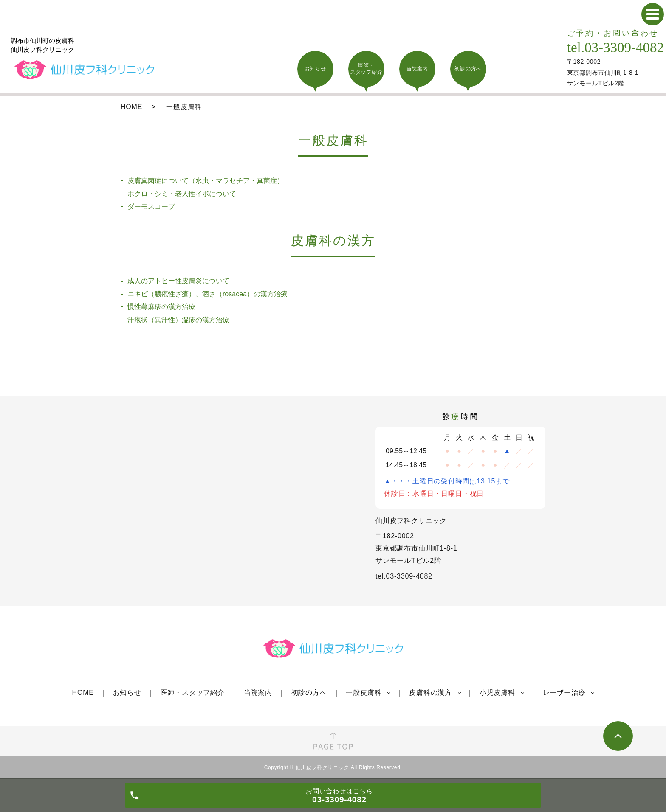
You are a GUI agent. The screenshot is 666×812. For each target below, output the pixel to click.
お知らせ (127, 693)
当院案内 (258, 693)
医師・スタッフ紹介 (193, 693)
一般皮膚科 (364, 693)
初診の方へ (309, 693)
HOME (131, 107)
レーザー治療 (564, 693)
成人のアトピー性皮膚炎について (178, 281)
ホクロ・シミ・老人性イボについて (182, 194)
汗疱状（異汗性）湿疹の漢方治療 (178, 320)
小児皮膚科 (497, 693)
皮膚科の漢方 (430, 693)
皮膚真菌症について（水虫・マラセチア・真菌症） (206, 181)
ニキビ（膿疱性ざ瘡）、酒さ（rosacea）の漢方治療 (207, 294)
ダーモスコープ (151, 207)
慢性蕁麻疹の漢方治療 (161, 307)
